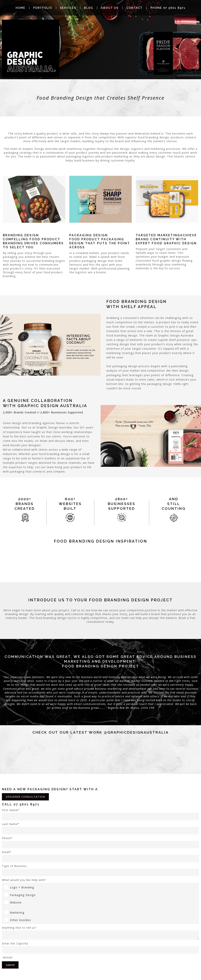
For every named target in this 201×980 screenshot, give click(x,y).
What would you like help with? (24, 880)
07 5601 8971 (27, 804)
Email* (100, 856)
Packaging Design (20, 895)
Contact (134, 8)
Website (13, 902)
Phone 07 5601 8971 (168, 8)
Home (21, 8)
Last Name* (100, 828)
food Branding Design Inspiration (100, 541)
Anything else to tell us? (100, 933)
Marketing (14, 913)
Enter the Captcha (100, 948)
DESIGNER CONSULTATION (25, 797)
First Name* (100, 814)
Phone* (100, 842)
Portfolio (43, 8)
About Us (110, 8)
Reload (8, 957)
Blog (89, 8)
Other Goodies (18, 920)
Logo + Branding (19, 887)
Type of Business (100, 870)
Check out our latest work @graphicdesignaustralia (101, 732)
